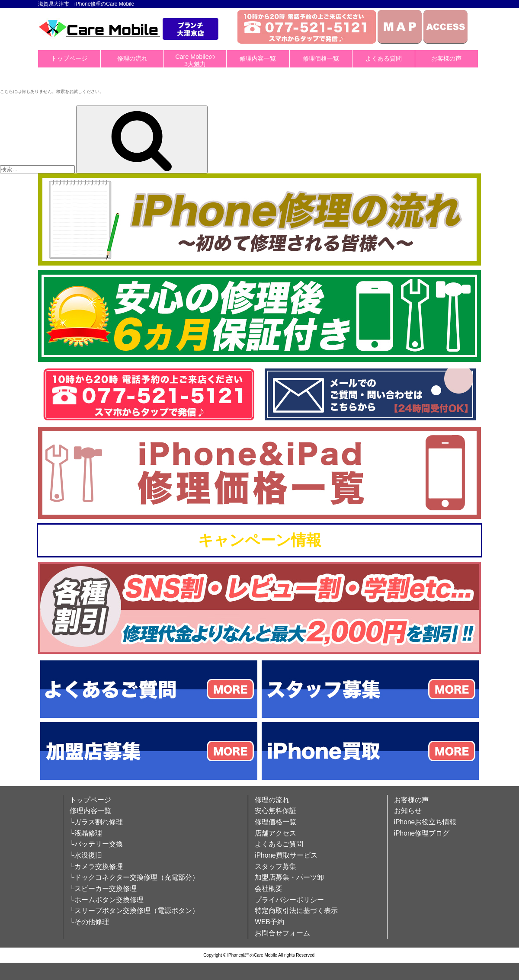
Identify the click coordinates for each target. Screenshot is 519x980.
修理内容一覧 (258, 58)
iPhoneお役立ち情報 (425, 822)
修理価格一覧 (321, 58)
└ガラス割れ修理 (96, 822)
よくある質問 (384, 58)
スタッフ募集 (276, 866)
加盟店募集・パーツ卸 (289, 877)
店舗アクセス (276, 833)
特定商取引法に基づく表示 (296, 911)
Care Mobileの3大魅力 (195, 60)
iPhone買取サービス (286, 855)
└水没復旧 (86, 855)
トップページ (69, 58)
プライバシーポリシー (289, 900)
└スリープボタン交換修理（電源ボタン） (134, 911)
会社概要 (269, 889)
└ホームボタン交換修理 (107, 900)
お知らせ (408, 811)
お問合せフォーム (282, 933)
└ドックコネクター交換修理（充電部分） (134, 877)
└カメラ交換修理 (96, 866)
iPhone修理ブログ (422, 833)
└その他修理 (89, 922)
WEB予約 (269, 922)
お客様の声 (446, 58)
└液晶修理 (86, 833)
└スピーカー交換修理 (103, 889)
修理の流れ (132, 58)
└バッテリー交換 (96, 844)
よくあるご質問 (279, 844)
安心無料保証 (276, 811)
